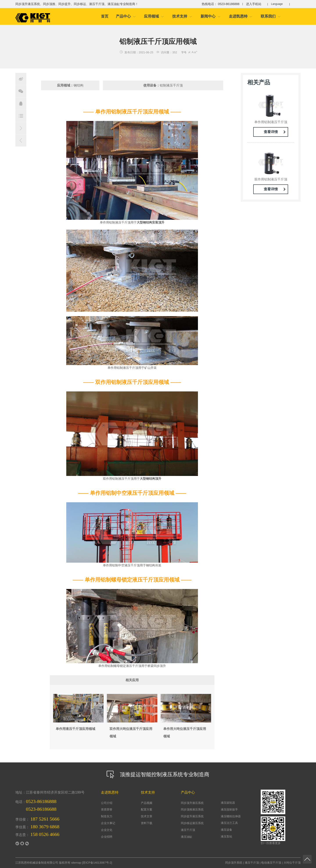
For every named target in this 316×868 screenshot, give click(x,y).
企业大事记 (108, 823)
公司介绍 (107, 803)
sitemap (76, 863)
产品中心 (126, 16)
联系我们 (271, 16)
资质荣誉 (107, 809)
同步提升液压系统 (192, 816)
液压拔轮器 (228, 803)
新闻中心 (211, 16)
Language (278, 4)
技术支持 (182, 16)
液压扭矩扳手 (229, 809)
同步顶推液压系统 (192, 809)
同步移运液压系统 (192, 823)
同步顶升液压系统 (192, 803)
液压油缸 (187, 837)
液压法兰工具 (229, 823)
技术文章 (147, 816)
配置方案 (147, 809)
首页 (105, 16)
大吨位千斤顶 (292, 863)
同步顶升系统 (234, 863)
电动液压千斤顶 (271, 863)
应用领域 (154, 16)
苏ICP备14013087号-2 (97, 863)
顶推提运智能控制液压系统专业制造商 (158, 774)
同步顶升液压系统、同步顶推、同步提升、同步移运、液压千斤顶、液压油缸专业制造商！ (77, 4)
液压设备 (226, 830)
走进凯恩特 (241, 16)
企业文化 (107, 830)
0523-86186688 (41, 809)
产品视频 (147, 803)
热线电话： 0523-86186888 (218, 4)
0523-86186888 (41, 801)
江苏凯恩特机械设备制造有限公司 (37, 863)
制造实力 (107, 816)
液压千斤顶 (188, 830)
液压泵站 (226, 836)
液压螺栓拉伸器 (231, 816)
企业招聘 (107, 837)
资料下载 (147, 823)
